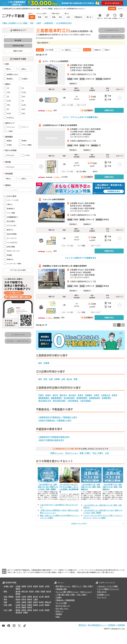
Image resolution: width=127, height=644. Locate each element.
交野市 (97, 395)
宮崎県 (47, 610)
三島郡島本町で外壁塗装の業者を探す (54, 437)
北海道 (18, 586)
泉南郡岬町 (106, 398)
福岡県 (18, 610)
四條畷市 (89, 395)
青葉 (76, 379)
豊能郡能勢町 (56, 398)
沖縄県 (25, 612)
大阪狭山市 (106, 395)
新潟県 (18, 596)
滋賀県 (35, 602)
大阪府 (18, 602)
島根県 (35, 605)
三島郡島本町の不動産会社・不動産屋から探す (58, 417)
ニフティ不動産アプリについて (108, 589)
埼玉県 (31, 591)
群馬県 (18, 594)
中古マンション (72, 453)
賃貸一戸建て (88, 586)
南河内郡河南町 (59, 401)
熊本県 (35, 610)
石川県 (41, 596)
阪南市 (115, 395)
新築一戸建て (85, 453)
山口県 (41, 605)
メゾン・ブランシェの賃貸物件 (55, 61)
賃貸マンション (65, 586)
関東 (5, 591)
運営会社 (82, 625)
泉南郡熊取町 (82, 398)
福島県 (18, 589)
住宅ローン (59, 611)
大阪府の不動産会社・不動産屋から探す (55, 420)
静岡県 (30, 599)
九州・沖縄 (8, 610)
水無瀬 (46, 363)
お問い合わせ (102, 592)
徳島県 (47, 605)
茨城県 (43, 591)
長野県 (30, 596)
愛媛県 (24, 607)
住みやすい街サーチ (63, 606)
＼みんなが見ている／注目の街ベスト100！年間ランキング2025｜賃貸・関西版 (48, 487)
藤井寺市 (63, 395)
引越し (58, 617)
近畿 (5, 602)
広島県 (18, 605)
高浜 (45, 379)
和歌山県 (48, 602)
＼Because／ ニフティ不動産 (107, 586)
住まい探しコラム (62, 608)
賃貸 (57, 586)
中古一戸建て (98, 453)
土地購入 (59, 597)
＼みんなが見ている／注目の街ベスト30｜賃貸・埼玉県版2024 (91, 487)
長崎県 (30, 610)
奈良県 (41, 602)
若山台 (69, 379)
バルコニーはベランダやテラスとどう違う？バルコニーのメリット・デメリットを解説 (103, 517)
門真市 (41, 395)
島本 (40, 363)
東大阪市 (72, 395)
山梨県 (24, 596)
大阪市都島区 (73, 401)
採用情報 (121, 625)
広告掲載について (103, 594)
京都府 (30, 602)
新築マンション (57, 453)
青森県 (24, 586)
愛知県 (18, 599)
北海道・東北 (8, 586)
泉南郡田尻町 (95, 398)
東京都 (18, 591)
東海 (5, 599)
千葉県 (37, 591)
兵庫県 (24, 602)
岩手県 (30, 586)
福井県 (47, 596)
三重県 (35, 599)
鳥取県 (30, 605)
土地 (107, 453)
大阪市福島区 (86, 401)
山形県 (47, 586)
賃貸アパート (77, 586)
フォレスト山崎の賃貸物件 (54, 199)
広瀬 (51, 379)
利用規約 (112, 625)
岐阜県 (24, 599)
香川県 (18, 607)
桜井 (40, 379)
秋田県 (41, 586)
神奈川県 (25, 591)
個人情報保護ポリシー (97, 625)
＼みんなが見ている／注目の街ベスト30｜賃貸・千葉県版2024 (112, 487)
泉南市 (80, 395)
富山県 (35, 596)
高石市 (55, 395)
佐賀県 (24, 610)
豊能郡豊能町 (44, 398)
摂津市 (48, 395)
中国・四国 (8, 605)
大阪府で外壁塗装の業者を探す (51, 440)
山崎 (63, 379)
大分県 (41, 610)
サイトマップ (102, 597)
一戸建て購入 (60, 594)
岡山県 (24, 605)
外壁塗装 (59, 614)
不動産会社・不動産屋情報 (65, 600)
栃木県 (49, 591)
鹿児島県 (19, 612)
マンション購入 (61, 592)
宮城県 (35, 586)
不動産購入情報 (61, 589)
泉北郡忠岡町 (69, 398)
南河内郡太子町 (45, 401)
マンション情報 (61, 603)
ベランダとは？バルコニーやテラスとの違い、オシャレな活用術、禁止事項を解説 (69, 488)
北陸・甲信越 (8, 596)
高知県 (30, 607)
